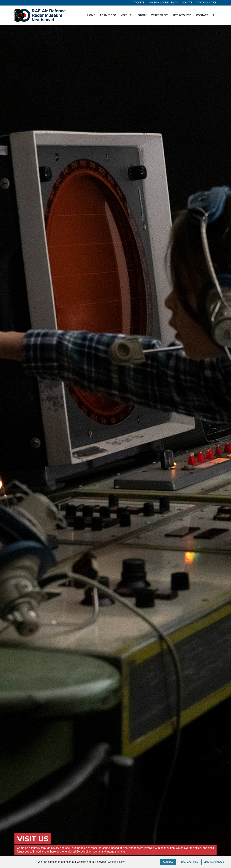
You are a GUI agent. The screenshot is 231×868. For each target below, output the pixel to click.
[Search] (213, 15)
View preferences (214, 862)
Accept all (168, 862)
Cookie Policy (116, 862)
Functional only (189, 862)
